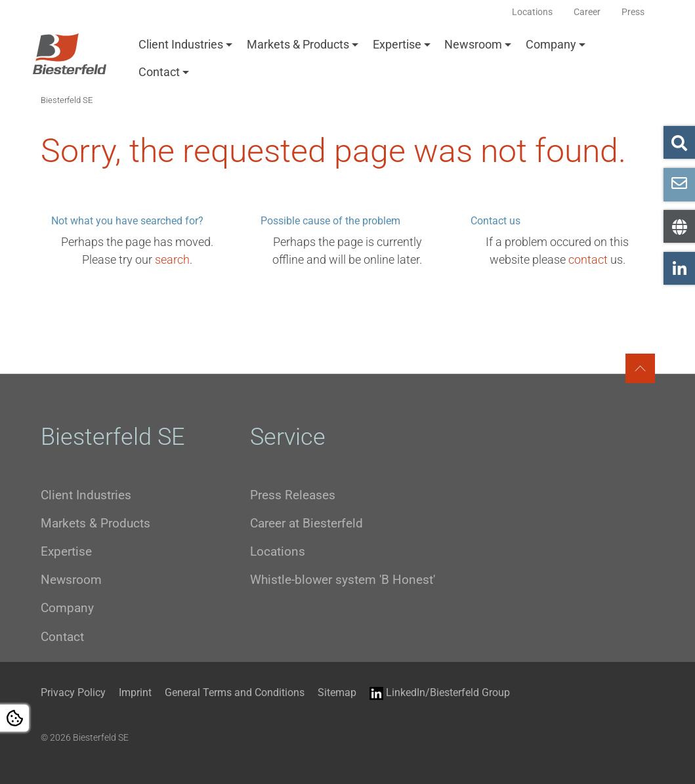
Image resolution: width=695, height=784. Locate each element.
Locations (278, 551)
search (172, 259)
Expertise (397, 44)
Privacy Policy (73, 692)
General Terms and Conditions (235, 692)
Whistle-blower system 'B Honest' (343, 580)
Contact (159, 72)
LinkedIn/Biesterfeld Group (440, 693)
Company (551, 44)
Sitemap (337, 692)
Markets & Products (298, 44)
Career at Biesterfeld (306, 523)
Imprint (135, 692)
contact (588, 259)
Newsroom (473, 44)
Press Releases (293, 495)
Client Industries (181, 44)
